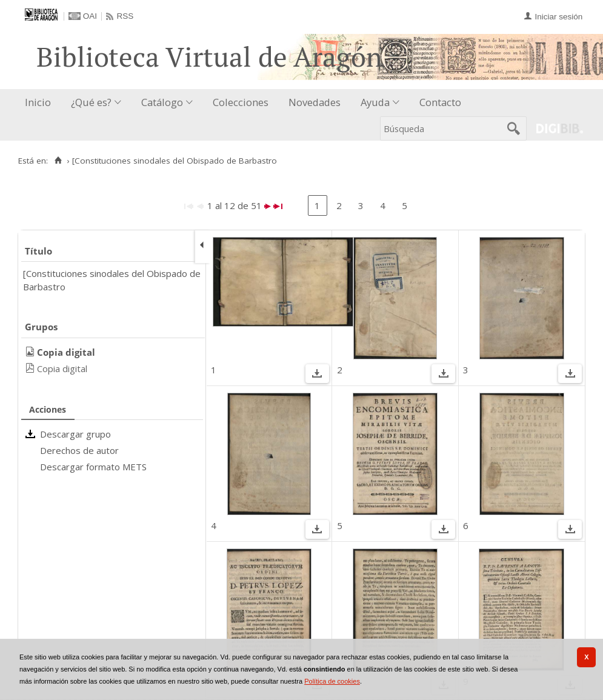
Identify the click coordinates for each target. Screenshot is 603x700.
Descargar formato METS (93, 467)
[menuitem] (41, 103)
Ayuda (375, 102)
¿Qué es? (91, 102)
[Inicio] (58, 161)
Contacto (440, 102)
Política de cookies (332, 681)
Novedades (315, 102)
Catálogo (162, 102)
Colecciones (241, 102)
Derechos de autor (79, 450)
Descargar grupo (75, 434)
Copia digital (62, 368)
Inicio (38, 102)
